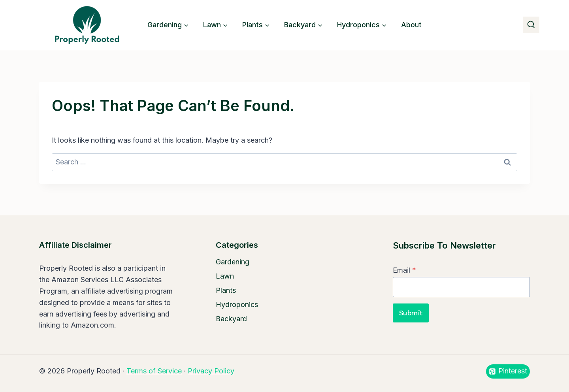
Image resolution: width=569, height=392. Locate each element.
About (411, 25)
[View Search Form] (531, 25)
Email (404, 270)
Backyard (231, 319)
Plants (226, 290)
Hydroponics (237, 304)
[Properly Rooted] (85, 25)
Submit (411, 313)
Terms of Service (154, 371)
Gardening (233, 262)
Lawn (225, 276)
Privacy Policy (211, 371)
